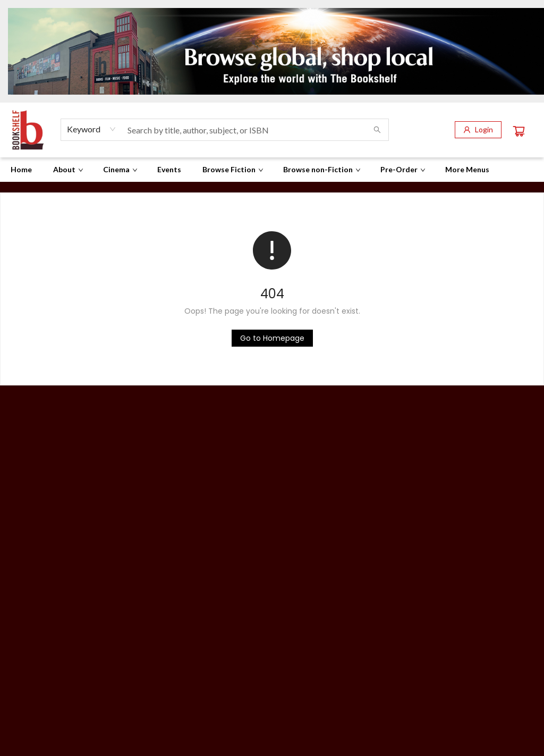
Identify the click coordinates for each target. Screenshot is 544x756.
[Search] (377, 130)
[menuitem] (21, 170)
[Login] (478, 130)
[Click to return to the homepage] (272, 338)
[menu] (272, 170)
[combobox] (92, 129)
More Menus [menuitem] (467, 169)
